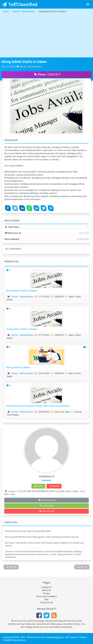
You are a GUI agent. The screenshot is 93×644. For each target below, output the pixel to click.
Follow (39, 486)
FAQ (46, 600)
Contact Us (47, 587)
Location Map (47, 506)
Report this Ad (47, 511)
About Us (46, 590)
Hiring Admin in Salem (18, 367)
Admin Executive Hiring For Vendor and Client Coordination (38, 406)
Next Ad (82, 567)
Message (54, 486)
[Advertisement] (47, 36)
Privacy (46, 593)
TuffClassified (20, 4)
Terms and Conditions (46, 596)
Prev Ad (11, 567)
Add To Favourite (47, 500)
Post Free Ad (47, 603)
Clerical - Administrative (22, 297)
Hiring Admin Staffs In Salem (24, 62)
